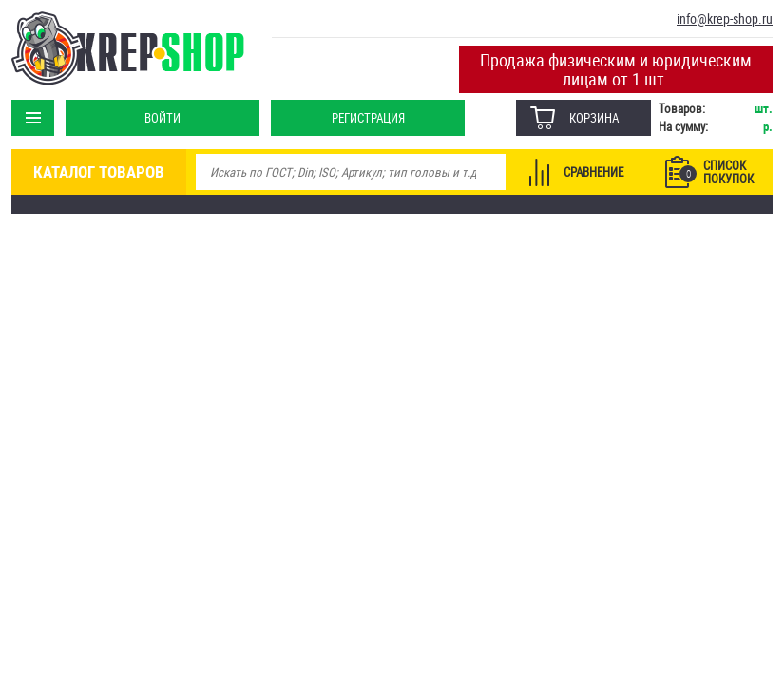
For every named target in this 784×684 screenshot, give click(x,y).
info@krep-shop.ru (725, 19)
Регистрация (368, 118)
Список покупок (717, 172)
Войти (163, 118)
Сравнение (593, 172)
